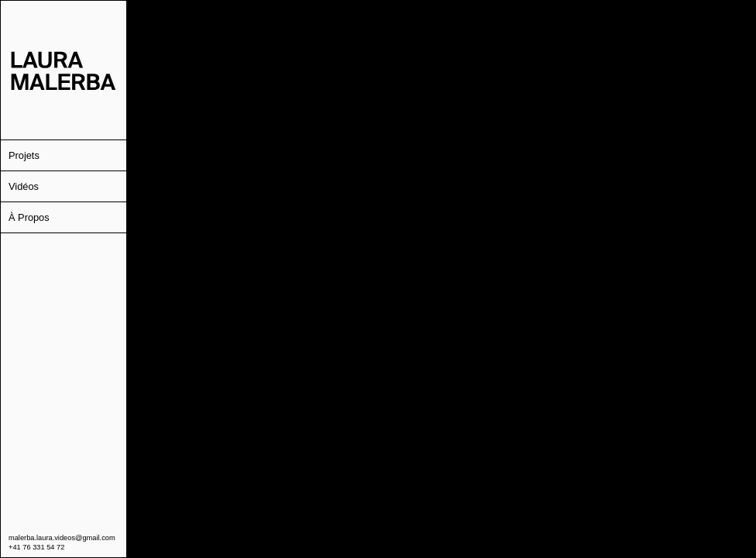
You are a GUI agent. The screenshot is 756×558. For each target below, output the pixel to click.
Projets (24, 155)
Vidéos (24, 186)
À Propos (29, 217)
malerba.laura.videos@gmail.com (62, 538)
